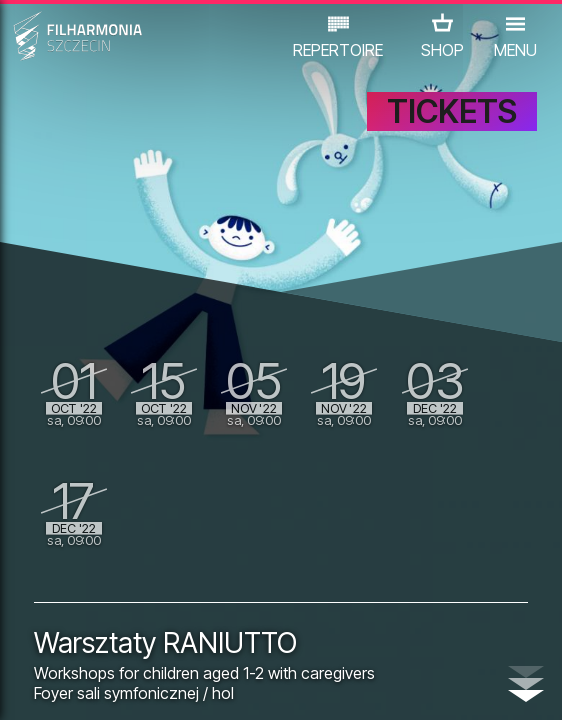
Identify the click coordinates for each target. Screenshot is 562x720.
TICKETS (452, 111)
